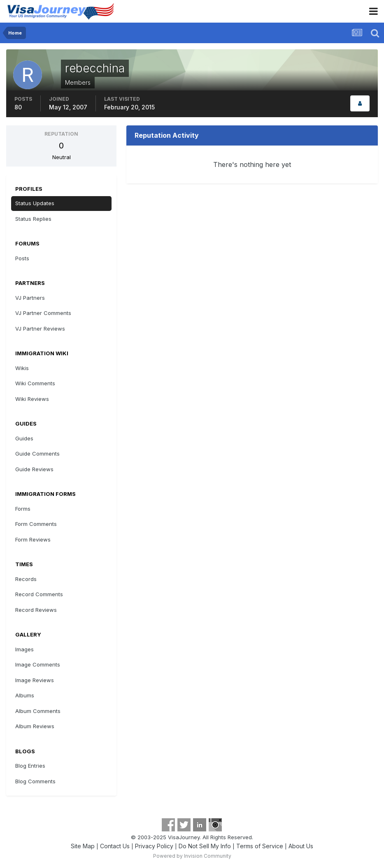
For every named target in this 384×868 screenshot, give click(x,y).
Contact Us (115, 846)
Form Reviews (33, 539)
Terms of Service (260, 846)
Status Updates (35, 203)
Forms (23, 509)
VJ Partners (30, 298)
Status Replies (33, 219)
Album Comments (38, 711)
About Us (301, 846)
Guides (24, 438)
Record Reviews (36, 610)
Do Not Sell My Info (205, 846)
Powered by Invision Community (192, 856)
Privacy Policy (154, 846)
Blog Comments (35, 781)
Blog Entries (30, 766)
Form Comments (36, 524)
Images (24, 649)
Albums (25, 695)
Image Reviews (35, 680)
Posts (22, 258)
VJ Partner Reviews (40, 329)
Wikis (22, 368)
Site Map (83, 846)
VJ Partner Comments (43, 313)
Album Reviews (35, 726)
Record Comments (39, 594)
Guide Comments (37, 454)
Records (26, 579)
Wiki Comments (35, 383)
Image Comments (38, 664)
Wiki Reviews (32, 399)
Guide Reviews (34, 469)
